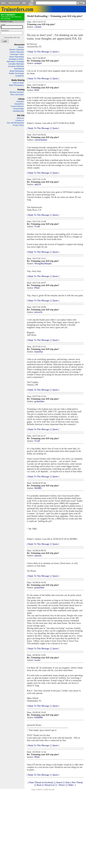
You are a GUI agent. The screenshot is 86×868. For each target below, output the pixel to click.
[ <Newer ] (61, 785)
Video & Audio (18, 83)
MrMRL (38, 488)
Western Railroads (17, 50)
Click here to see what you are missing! (11, 17)
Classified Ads (18, 111)
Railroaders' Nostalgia (15, 61)
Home (4, 3)
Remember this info (12, 37)
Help (24, 3)
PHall (37, 288)
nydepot (38, 63)
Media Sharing (18, 80)
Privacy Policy (18, 125)
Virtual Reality (18, 109)
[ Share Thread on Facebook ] (41, 782)
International (19, 69)
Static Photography (16, 85)
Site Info (21, 115)
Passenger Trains (17, 54)
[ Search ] (59, 782)
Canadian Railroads (16, 64)
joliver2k (38, 312)
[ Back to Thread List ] (46, 785)
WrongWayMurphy (43, 264)
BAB (37, 90)
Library (21, 99)
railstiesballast (41, 140)
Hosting (21, 90)
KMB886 (39, 718)
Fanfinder (20, 101)
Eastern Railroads (17, 52)
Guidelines (20, 76)
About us (20, 118)
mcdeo (37, 660)
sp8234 (38, 184)
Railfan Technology (16, 73)
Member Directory (17, 92)
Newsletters (19, 104)
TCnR (37, 227)
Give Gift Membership (15, 123)
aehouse (38, 556)
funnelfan (39, 352)
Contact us (20, 120)
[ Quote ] (55, 52)
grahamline (39, 401)
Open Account (14, 3)
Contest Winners (17, 106)
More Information (17, 95)
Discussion (19, 45)
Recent (21, 47)
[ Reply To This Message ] (39, 52)
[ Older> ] (71, 785)
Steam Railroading (17, 57)
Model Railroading (17, 71)
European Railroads (16, 66)
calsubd (38, 27)
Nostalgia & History (16, 59)
